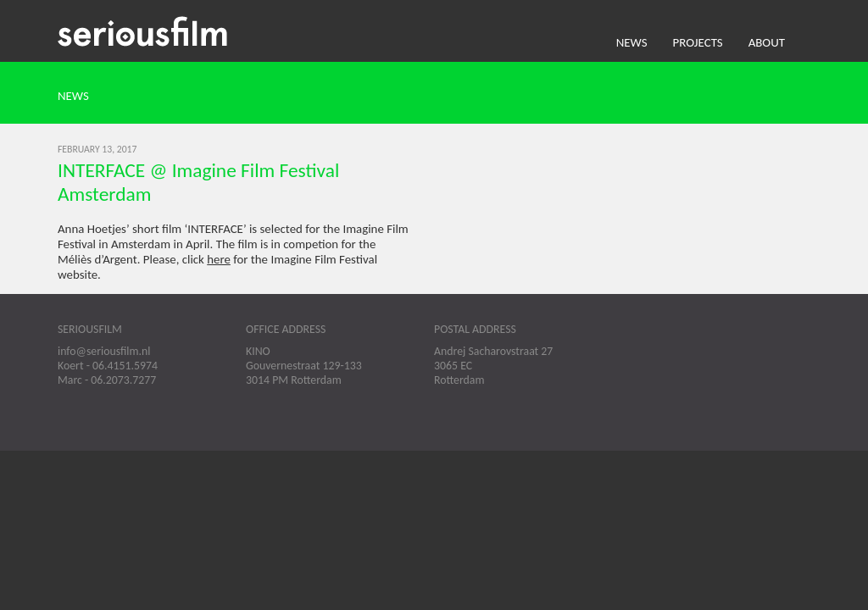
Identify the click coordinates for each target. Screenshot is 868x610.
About (767, 42)
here (219, 259)
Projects (698, 42)
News (632, 42)
